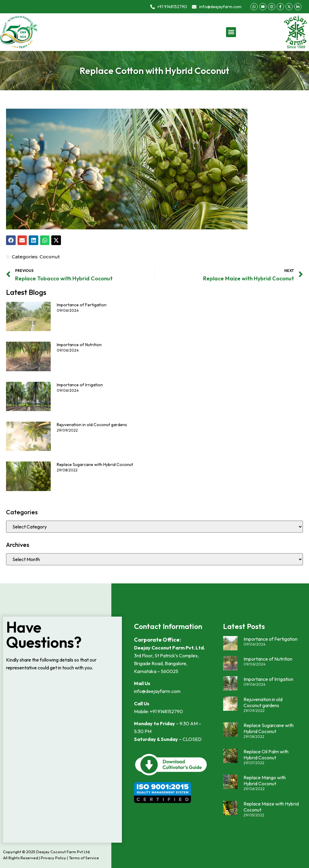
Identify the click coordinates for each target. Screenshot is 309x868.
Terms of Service (84, 858)
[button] (231, 32)
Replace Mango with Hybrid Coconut (265, 780)
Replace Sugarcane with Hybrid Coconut (95, 464)
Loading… (62, 757)
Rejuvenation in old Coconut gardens (92, 425)
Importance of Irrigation (80, 385)
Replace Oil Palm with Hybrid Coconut (266, 755)
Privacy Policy (53, 858)
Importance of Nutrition (79, 345)
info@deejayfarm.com (157, 691)
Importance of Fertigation (82, 305)
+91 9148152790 (166, 711)
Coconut (50, 257)
